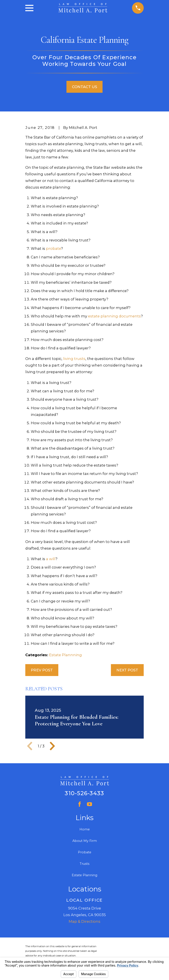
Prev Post (42, 670)
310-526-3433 (84, 793)
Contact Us (84, 87)
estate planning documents (114, 316)
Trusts (84, 864)
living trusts (74, 359)
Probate (85, 852)
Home (85, 829)
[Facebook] (80, 804)
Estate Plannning (65, 655)
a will (51, 559)
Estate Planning (84, 875)
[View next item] (52, 746)
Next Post (127, 670)
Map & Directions (84, 921)
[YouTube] (89, 804)
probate (53, 248)
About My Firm (85, 841)
